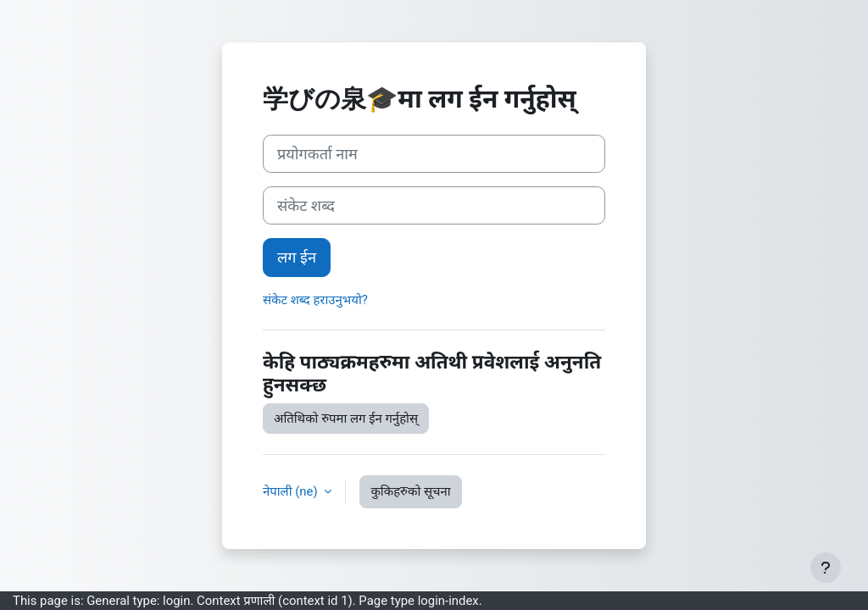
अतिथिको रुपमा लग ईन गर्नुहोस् (346, 419)
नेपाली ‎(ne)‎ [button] (292, 491)
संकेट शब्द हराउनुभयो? (315, 300)
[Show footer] (826, 568)
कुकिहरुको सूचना (410, 491)
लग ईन (297, 257)
